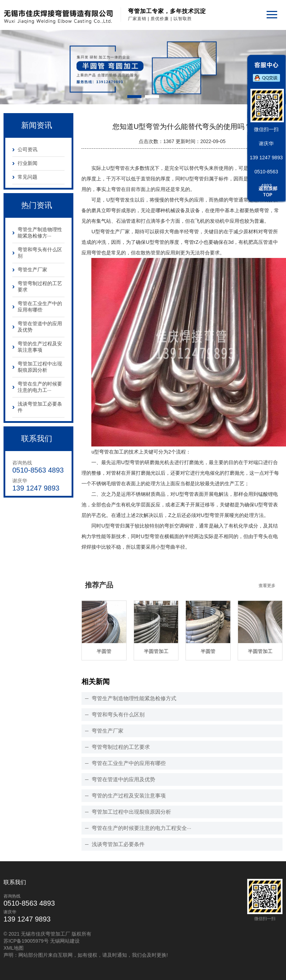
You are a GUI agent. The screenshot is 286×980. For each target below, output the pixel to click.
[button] (134, 97)
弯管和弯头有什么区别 (40, 253)
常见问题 (28, 177)
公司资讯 (28, 149)
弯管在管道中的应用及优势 (40, 327)
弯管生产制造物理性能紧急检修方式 (134, 698)
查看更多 (267, 586)
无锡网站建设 (65, 941)
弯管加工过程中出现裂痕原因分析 (40, 367)
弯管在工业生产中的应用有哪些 (40, 307)
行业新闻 (28, 163)
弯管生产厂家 (32, 270)
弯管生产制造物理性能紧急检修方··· (40, 233)
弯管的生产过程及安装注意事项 (40, 347)
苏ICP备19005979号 (26, 941)
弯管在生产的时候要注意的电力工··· (40, 387)
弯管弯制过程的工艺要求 (40, 286)
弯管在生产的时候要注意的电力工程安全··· (142, 828)
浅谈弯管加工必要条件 (40, 407)
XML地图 (14, 948)
